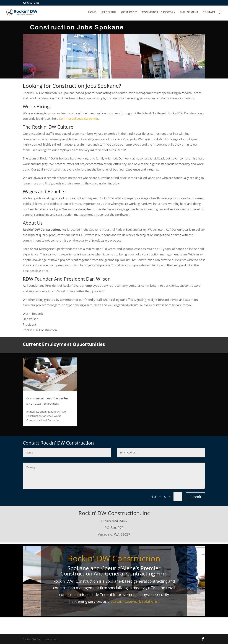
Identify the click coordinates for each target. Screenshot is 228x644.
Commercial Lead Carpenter (79, 119)
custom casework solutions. (135, 601)
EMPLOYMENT (189, 12)
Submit (195, 497)
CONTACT (209, 12)
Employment (51, 404)
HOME (92, 12)
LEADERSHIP (109, 12)
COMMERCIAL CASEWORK (159, 12)
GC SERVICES (129, 12)
